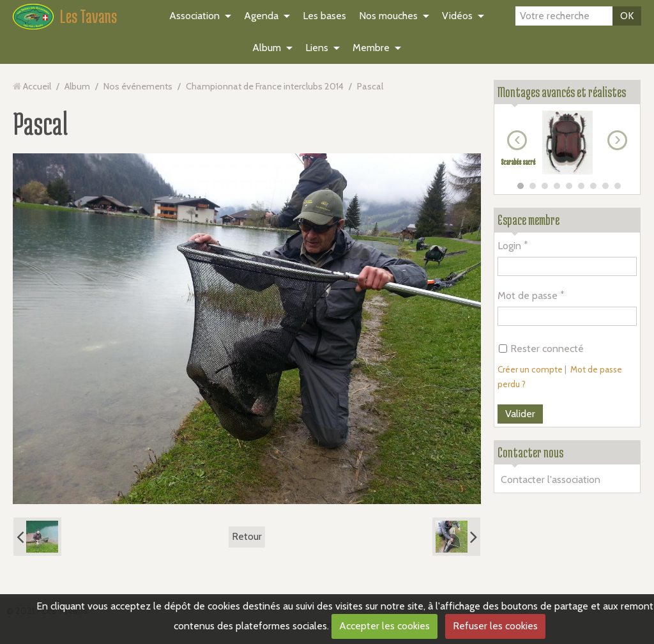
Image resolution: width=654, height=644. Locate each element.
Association (194, 16)
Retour (247, 536)
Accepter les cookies (384, 626)
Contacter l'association (551, 479)
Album (267, 48)
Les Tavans (88, 16)
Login (509, 246)
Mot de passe (528, 295)
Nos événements (138, 86)
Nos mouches (388, 16)
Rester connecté (541, 349)
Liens (317, 48)
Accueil (37, 86)
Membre (371, 48)
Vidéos (457, 16)
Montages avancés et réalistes (562, 92)
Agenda (261, 16)
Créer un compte (530, 369)
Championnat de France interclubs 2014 (265, 86)
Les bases (324, 16)
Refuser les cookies (495, 626)
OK (627, 16)
